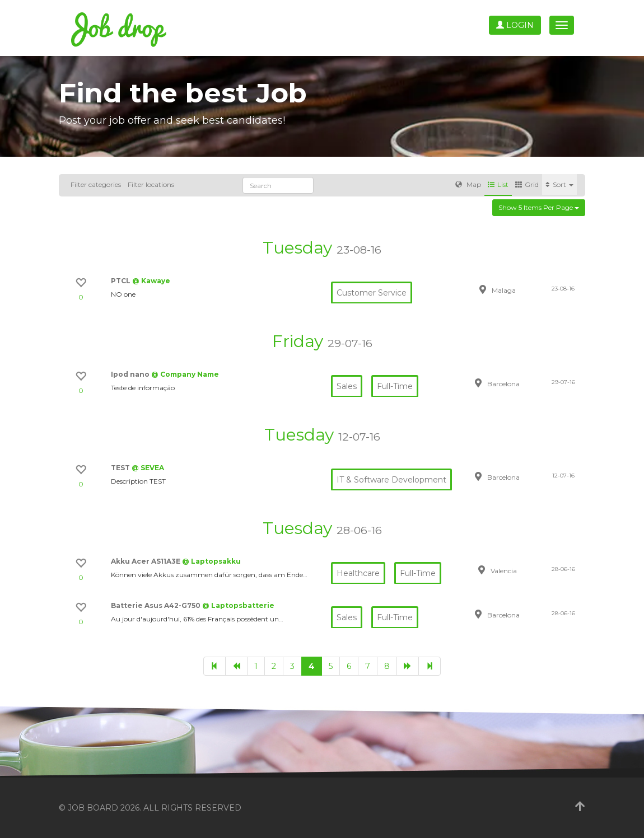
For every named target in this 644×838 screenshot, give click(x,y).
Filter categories (96, 184)
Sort (559, 184)
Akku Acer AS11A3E (146, 561)
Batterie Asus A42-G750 (157, 605)
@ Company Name (185, 374)
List (498, 184)
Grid (527, 184)
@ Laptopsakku (211, 561)
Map (468, 184)
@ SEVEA (148, 468)
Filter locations (151, 184)
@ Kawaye (151, 281)
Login (515, 25)
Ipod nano (131, 374)
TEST (121, 468)
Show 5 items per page (539, 207)
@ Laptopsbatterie (238, 605)
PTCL (122, 281)
